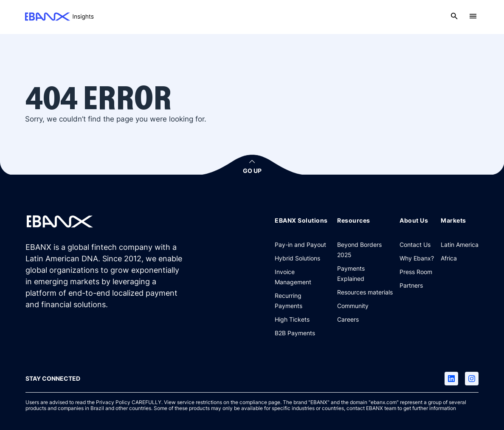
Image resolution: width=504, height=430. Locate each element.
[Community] (353, 306)
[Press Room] (416, 272)
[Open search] (454, 16)
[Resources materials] (365, 292)
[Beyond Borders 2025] (365, 249)
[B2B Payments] (295, 333)
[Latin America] (460, 244)
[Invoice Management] (303, 277)
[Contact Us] (415, 244)
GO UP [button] (252, 171)
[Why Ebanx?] (417, 258)
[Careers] (348, 319)
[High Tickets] (292, 319)
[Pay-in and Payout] (300, 244)
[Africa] (449, 258)
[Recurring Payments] (303, 300)
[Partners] (411, 285)
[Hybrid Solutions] (297, 258)
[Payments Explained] (365, 273)
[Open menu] (473, 16)
